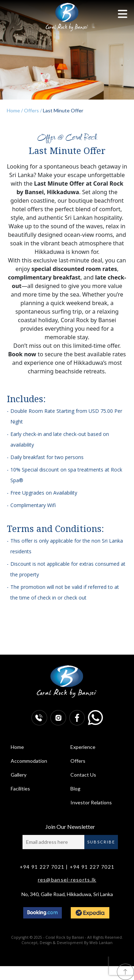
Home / (15, 110)
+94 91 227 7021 (42, 867)
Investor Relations (91, 802)
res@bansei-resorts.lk (67, 880)
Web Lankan (101, 943)
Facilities (20, 789)
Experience (83, 747)
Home (17, 747)
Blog (75, 789)
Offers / (32, 110)
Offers (78, 761)
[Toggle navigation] (123, 14)
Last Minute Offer (63, 110)
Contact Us (83, 775)
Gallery (19, 775)
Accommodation (29, 761)
